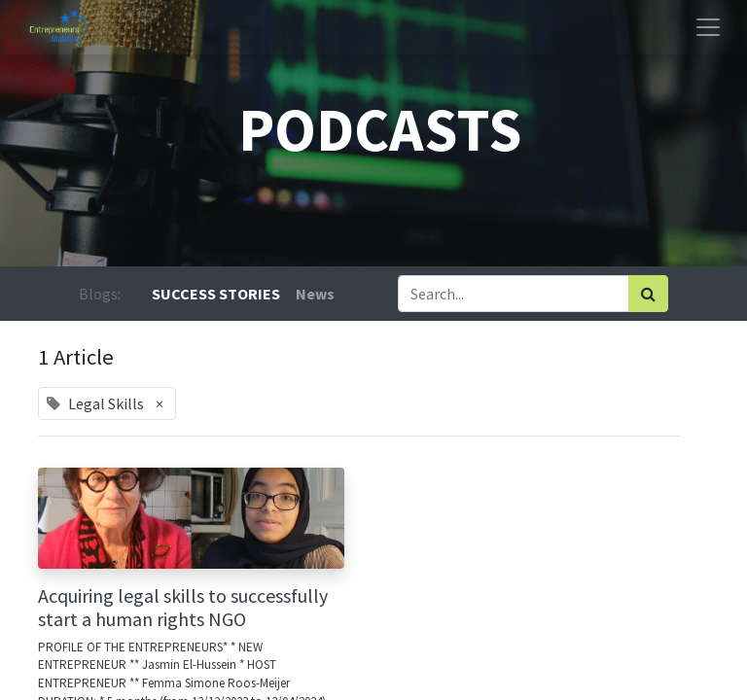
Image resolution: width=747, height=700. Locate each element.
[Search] (648, 294)
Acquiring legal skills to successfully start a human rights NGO (183, 608)
